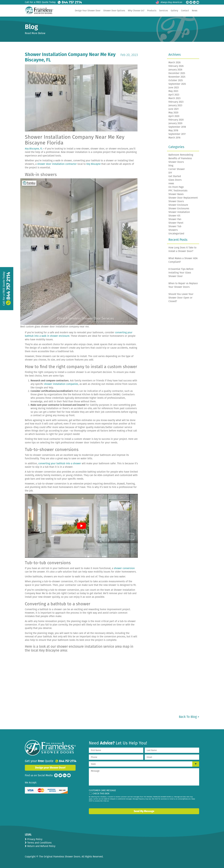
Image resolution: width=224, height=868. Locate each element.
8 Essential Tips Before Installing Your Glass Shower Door (181, 273)
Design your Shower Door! (50, 768)
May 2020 (173, 113)
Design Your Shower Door (88, 11)
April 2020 (174, 116)
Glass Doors (175, 180)
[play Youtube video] (81, 526)
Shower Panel (176, 223)
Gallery (174, 11)
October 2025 (176, 80)
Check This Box (101, 793)
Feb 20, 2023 (129, 55)
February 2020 (176, 120)
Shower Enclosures (179, 209)
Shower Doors (176, 201)
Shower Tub (175, 226)
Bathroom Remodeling (181, 155)
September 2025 (177, 84)
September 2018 (177, 127)
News (195, 11)
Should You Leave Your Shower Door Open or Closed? (181, 298)
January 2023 (175, 105)
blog (171, 166)
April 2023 (174, 95)
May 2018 (173, 130)
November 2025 (177, 77)
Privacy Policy (34, 839)
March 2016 (174, 138)
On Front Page (176, 187)
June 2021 (173, 109)
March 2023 (174, 98)
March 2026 (174, 62)
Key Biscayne (93, 164)
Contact (185, 11)
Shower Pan (175, 219)
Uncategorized (176, 234)
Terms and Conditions (39, 843)
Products (152, 11)
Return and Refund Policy (41, 846)
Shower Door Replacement (183, 198)
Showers (173, 230)
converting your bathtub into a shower (60, 463)
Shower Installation (179, 212)
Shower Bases (176, 194)
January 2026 (175, 70)
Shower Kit (174, 216)
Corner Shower (177, 169)
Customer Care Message (102, 790)
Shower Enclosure (178, 205)
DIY (170, 173)
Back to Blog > (189, 717)
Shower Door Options (114, 11)
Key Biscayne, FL (34, 149)
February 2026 (176, 66)
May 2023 (173, 91)
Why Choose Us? (136, 11)
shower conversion (124, 568)
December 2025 (177, 73)
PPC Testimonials (178, 191)
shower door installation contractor (57, 164)
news (171, 183)
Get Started (175, 176)
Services (163, 11)
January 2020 (175, 123)
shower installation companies (61, 384)
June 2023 (174, 88)
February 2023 (176, 102)
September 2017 (177, 134)
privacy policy (99, 803)
